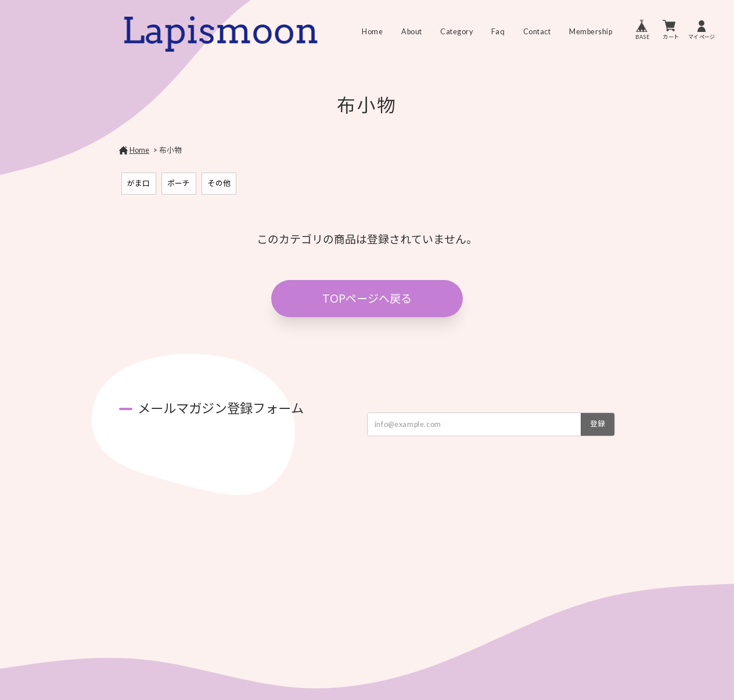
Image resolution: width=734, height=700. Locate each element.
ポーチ (179, 183)
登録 (598, 424)
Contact (537, 32)
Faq (498, 32)
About (412, 32)
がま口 (138, 183)
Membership (591, 32)
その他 (219, 183)
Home (372, 32)
